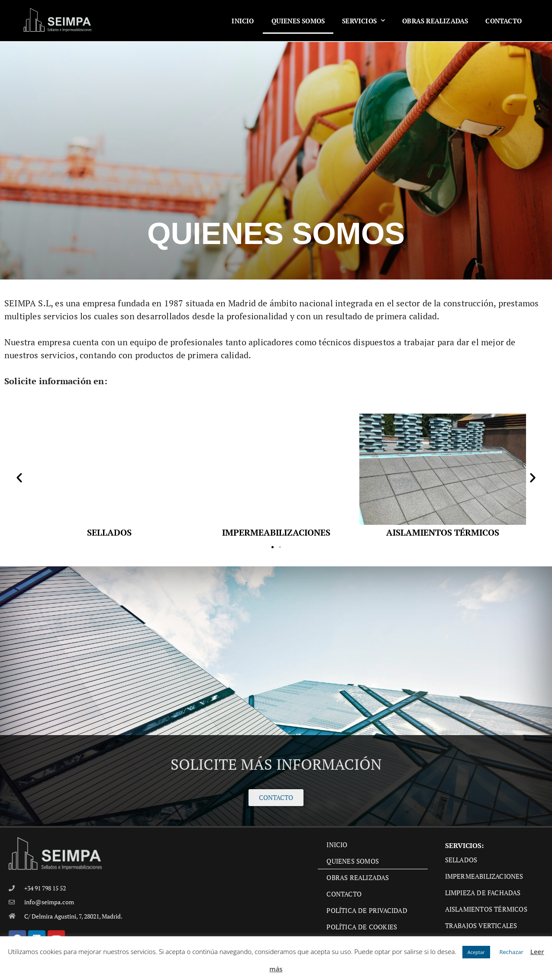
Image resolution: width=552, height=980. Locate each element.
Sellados (461, 860)
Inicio (243, 21)
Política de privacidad (367, 910)
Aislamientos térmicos (486, 909)
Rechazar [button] (512, 952)
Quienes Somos (298, 21)
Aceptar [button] (476, 952)
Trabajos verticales (481, 925)
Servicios (363, 21)
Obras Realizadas (435, 21)
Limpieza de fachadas (483, 893)
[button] (19, 477)
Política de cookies (362, 927)
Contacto (504, 21)
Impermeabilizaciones (484, 876)
